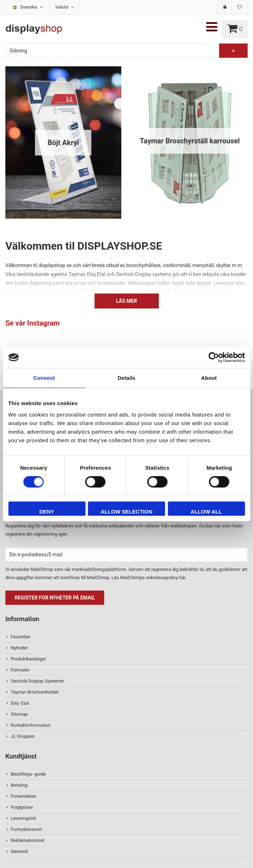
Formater (20, 670)
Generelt (19, 851)
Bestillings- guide (28, 774)
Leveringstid (23, 818)
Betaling (19, 785)
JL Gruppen (23, 736)
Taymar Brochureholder (35, 692)
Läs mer (126, 301)
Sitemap (19, 714)
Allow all (206, 512)
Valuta (64, 7)
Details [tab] (127, 378)
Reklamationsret (27, 840)
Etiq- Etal (20, 703)
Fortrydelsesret (26, 829)
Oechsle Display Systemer (37, 681)
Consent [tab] (44, 378)
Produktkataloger (28, 659)
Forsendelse (23, 796)
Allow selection (126, 512)
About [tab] (209, 378)
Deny (47, 512)
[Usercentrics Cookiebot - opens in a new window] (214, 357)
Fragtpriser (22, 807)
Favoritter (21, 637)
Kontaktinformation (31, 725)
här (182, 578)
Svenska (31, 7)
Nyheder (19, 648)
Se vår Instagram (32, 323)
